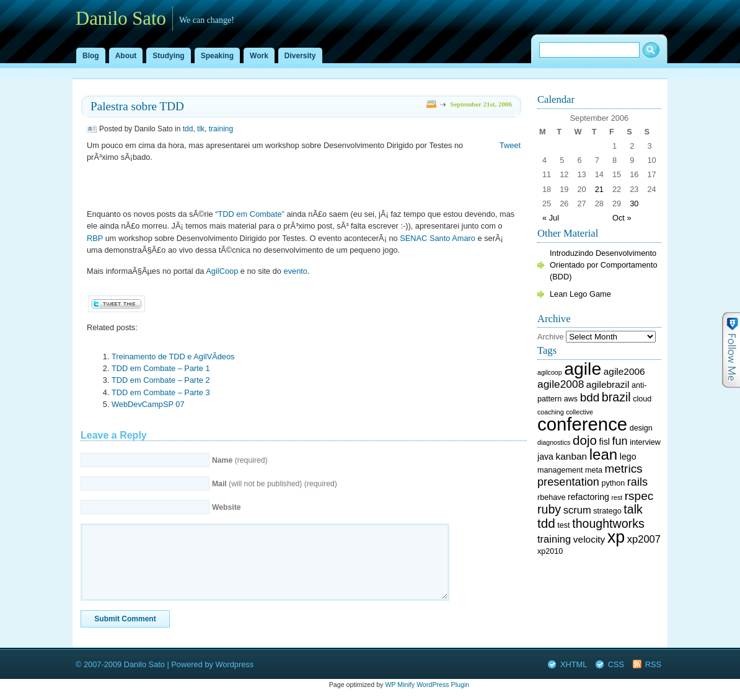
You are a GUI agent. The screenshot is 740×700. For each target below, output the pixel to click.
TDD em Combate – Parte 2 (161, 380)
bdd (590, 397)
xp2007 (644, 539)
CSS (616, 664)
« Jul (551, 218)
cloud (642, 399)
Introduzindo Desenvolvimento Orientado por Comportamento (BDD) (604, 265)
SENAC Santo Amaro (438, 238)
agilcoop (550, 372)
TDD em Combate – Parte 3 (161, 392)
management (560, 470)
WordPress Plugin (443, 685)
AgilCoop (222, 271)
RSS (653, 664)
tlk (201, 129)
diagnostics (554, 442)
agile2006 (624, 371)
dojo (585, 440)
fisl (605, 442)
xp (616, 537)
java (545, 457)
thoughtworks (608, 523)
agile (583, 369)
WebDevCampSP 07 (148, 404)
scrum (577, 510)
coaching (551, 412)
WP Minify (400, 685)
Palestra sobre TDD (137, 106)
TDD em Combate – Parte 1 (161, 368)
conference (582, 424)
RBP (95, 238)
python (614, 483)
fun (619, 441)
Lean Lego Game (580, 294)
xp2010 (550, 551)
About (126, 56)
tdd (188, 129)
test (563, 525)
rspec (639, 496)
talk (633, 509)
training (221, 129)
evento (296, 271)
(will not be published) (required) (275, 484)
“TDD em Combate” (250, 214)
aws (571, 399)
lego (628, 457)
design (641, 428)
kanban (572, 456)
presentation (568, 482)
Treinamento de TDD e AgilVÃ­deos (173, 357)
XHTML (574, 664)
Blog (91, 56)
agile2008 (561, 384)
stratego (607, 511)
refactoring (588, 497)
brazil (616, 397)
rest (617, 497)
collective (579, 412)
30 (634, 203)
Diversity (300, 56)
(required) (240, 460)
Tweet (510, 145)
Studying (168, 56)
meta (594, 470)
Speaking (217, 56)
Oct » (622, 218)
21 (599, 189)
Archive (551, 337)
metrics (624, 469)
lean (603, 454)
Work (259, 56)
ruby (549, 509)
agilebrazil (608, 384)
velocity (589, 539)
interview (645, 442)
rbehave (551, 497)
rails (637, 482)
